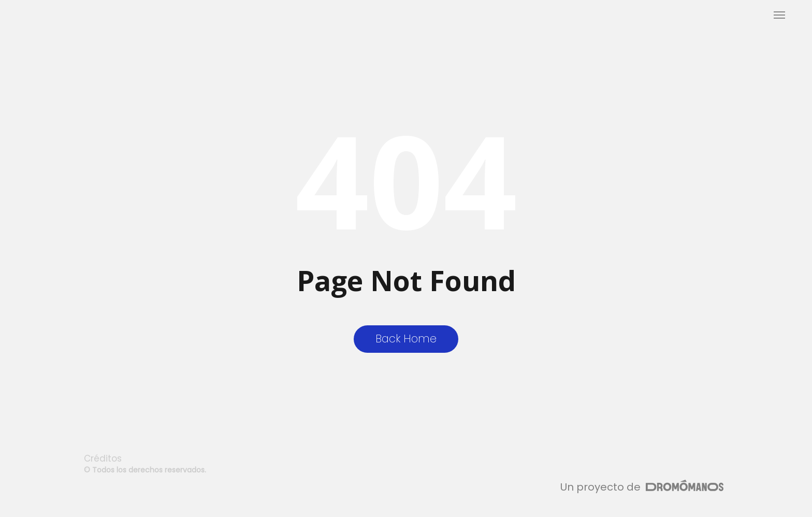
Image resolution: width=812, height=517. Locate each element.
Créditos (103, 458)
